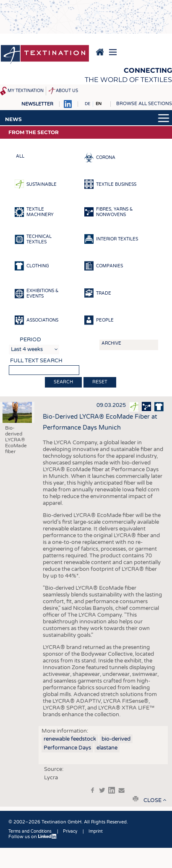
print (136, 799)
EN (99, 104)
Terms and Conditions (30, 831)
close (152, 800)
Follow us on (33, 837)
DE (87, 104)
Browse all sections (144, 104)
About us (67, 91)
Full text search (36, 361)
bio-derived (116, 739)
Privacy (70, 831)
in (112, 790)
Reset (100, 382)
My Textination (26, 91)
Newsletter (37, 104)
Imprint (96, 831)
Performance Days (67, 748)
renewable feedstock (70, 739)
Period (30, 340)
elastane (107, 748)
